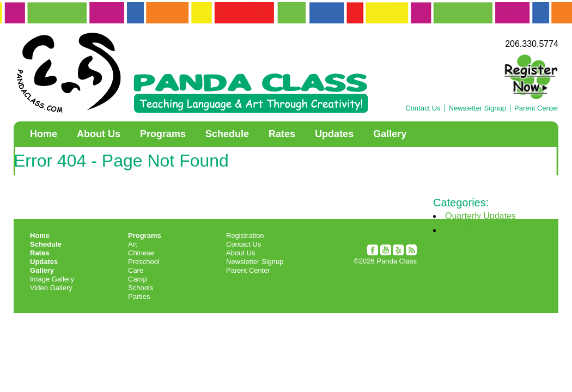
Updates (334, 134)
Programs (163, 134)
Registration (245, 235)
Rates (282, 134)
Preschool (144, 262)
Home (44, 134)
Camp (138, 279)
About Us (99, 134)
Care (136, 270)
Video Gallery (51, 288)
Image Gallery (52, 279)
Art (133, 244)
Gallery (390, 134)
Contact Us (423, 108)
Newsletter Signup (478, 108)
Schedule (227, 134)
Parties (139, 296)
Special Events (474, 230)
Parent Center (536, 108)
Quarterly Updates (480, 216)
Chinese (141, 253)
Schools (141, 288)
